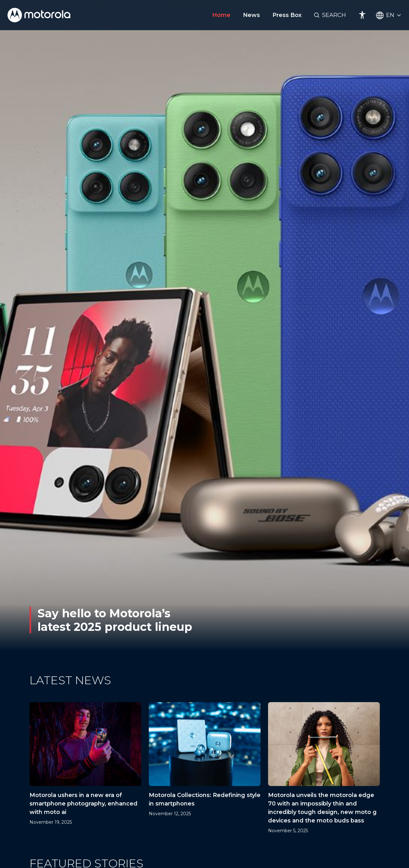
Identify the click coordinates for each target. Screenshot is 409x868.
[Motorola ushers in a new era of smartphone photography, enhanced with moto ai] (85, 768)
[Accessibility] (362, 15)
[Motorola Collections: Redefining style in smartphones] (205, 768)
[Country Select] (389, 15)
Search (334, 15)
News (251, 15)
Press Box (287, 15)
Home (221, 15)
